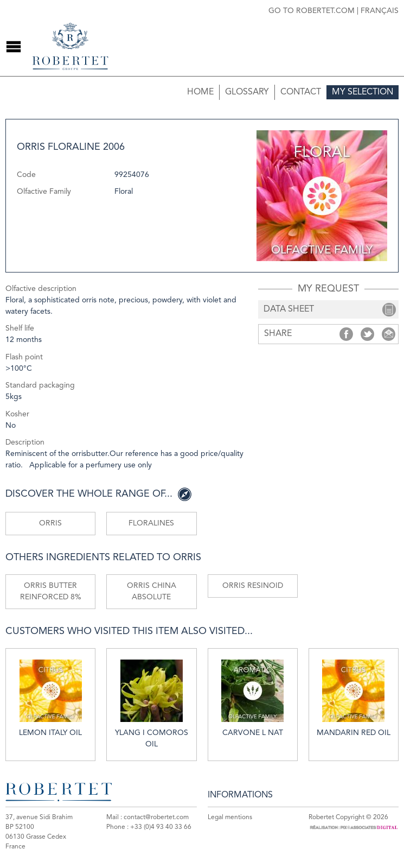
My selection (363, 92)
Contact (301, 92)
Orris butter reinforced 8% (51, 591)
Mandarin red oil (354, 698)
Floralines (151, 523)
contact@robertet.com (156, 818)
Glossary (247, 92)
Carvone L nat (252, 698)
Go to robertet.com (312, 11)
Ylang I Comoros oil (152, 704)
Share (346, 334)
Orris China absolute (152, 591)
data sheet (289, 309)
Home (200, 92)
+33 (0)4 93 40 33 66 (161, 827)
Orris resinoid (253, 586)
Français (380, 11)
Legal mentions (230, 818)
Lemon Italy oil (50, 698)
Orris (50, 523)
